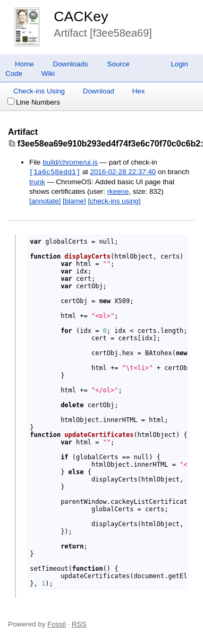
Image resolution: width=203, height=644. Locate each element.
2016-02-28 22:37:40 (123, 172)
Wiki (48, 74)
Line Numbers (34, 102)
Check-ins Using (39, 91)
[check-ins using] (114, 201)
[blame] (74, 201)
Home (24, 64)
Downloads (71, 64)
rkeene (118, 191)
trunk (37, 182)
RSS (79, 624)
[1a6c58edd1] (55, 172)
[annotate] (45, 201)
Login (179, 64)
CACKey (81, 16)
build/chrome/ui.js (70, 162)
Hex (139, 91)
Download (99, 91)
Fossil (57, 624)
